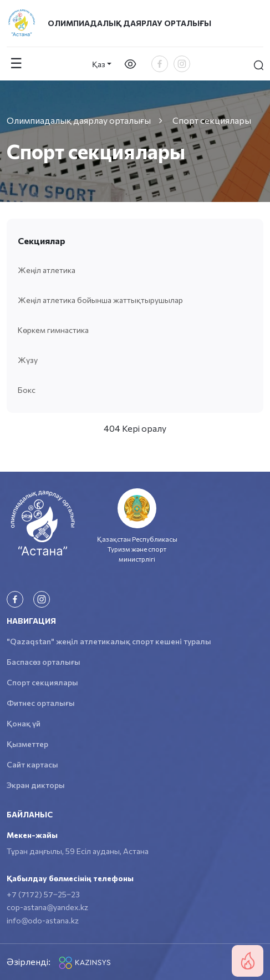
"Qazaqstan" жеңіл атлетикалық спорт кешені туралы (109, 641)
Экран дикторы (36, 785)
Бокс (27, 390)
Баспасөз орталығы (44, 662)
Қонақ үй (24, 723)
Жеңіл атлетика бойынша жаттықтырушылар (100, 300)
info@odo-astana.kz (43, 920)
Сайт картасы (32, 764)
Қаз (99, 64)
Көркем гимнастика (53, 330)
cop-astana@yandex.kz (47, 907)
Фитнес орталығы (41, 703)
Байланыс (30, 814)
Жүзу (28, 360)
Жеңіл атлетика (47, 270)
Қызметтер (27, 744)
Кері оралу (144, 428)
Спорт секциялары (42, 682)
